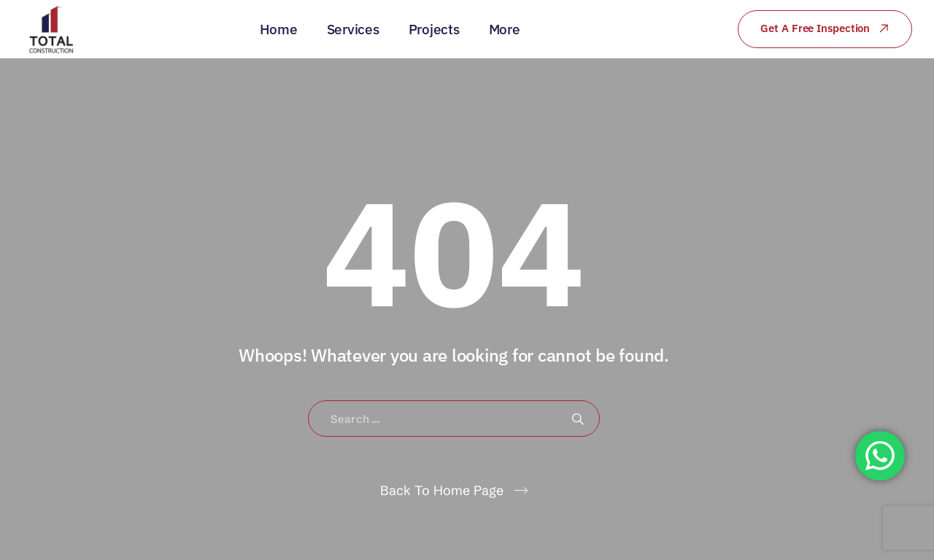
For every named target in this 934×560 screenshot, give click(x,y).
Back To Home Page (442, 490)
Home (279, 29)
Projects (434, 29)
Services (353, 29)
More (505, 29)
